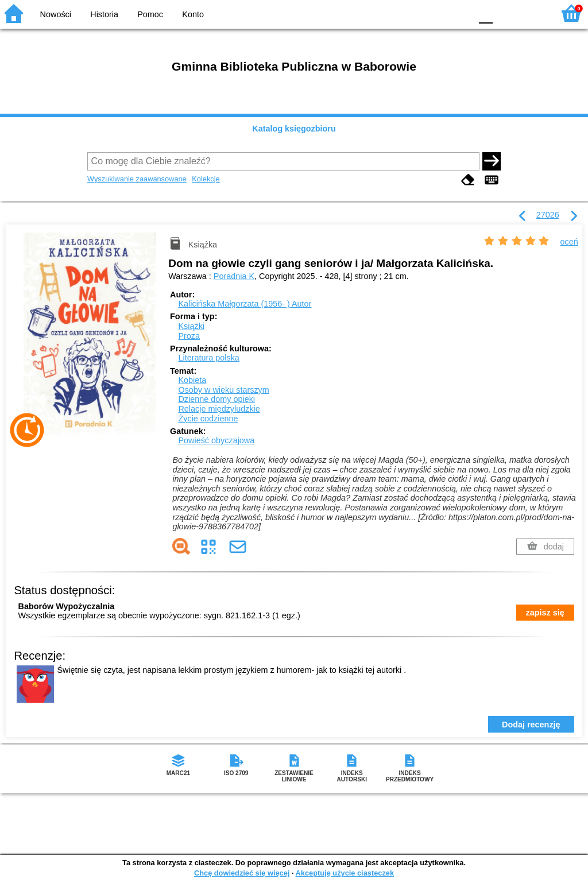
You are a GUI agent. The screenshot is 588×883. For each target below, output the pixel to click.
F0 (486, 13)
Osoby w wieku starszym (223, 390)
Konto (193, 14)
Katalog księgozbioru (294, 129)
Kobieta (192, 380)
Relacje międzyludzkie (219, 409)
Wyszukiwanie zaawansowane (137, 179)
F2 (532, 13)
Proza (189, 336)
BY (459, 13)
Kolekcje (206, 179)
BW (413, 13)
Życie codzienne (208, 419)
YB (436, 13)
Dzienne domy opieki (216, 399)
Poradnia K (234, 276)
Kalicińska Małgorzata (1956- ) (245, 304)
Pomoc (150, 14)
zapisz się (545, 613)
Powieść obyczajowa (216, 440)
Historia (104, 14)
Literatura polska (208, 358)
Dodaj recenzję (531, 725)
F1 (506, 13)
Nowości (56, 14)
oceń (569, 242)
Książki (191, 326)
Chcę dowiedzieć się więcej (242, 873)
